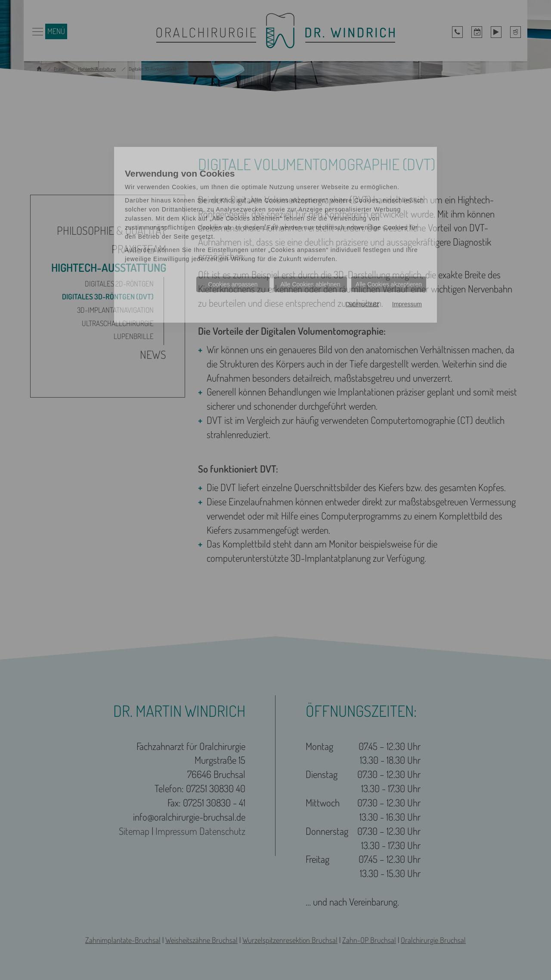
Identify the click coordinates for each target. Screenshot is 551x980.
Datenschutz (362, 304)
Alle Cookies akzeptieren (389, 284)
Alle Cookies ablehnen (310, 284)
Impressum (407, 304)
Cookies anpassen (233, 284)
